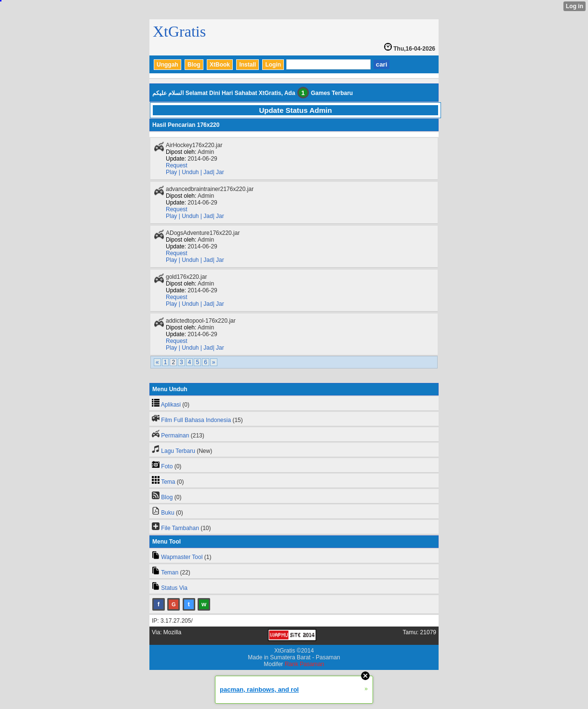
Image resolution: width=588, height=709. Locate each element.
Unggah (167, 65)
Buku (167, 513)
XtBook (220, 65)
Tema (168, 482)
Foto (167, 466)
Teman (170, 573)
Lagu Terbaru (178, 451)
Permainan (175, 436)
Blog (194, 65)
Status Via (174, 588)
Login (273, 65)
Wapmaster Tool (182, 557)
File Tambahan (180, 528)
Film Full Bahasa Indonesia (196, 420)
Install (247, 65)
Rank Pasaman (305, 664)
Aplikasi (171, 405)
